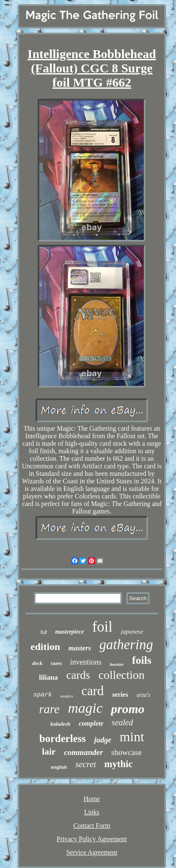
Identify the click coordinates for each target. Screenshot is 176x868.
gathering (126, 645)
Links (92, 812)
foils (142, 660)
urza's (143, 695)
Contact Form (92, 826)
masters (80, 648)
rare (50, 709)
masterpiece (69, 632)
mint (132, 737)
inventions (86, 662)
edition (45, 647)
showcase (126, 752)
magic (85, 708)
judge (103, 740)
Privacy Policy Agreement (92, 839)
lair (49, 751)
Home (92, 799)
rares (56, 663)
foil (102, 627)
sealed (122, 722)
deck (37, 663)
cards (78, 675)
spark (42, 695)
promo (128, 709)
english (59, 767)
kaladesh (61, 724)
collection (121, 675)
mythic (119, 764)
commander (83, 752)
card (93, 691)
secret (85, 764)
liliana (48, 677)
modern (67, 696)
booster (117, 664)
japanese (132, 632)
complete (91, 723)
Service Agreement (92, 852)
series (120, 695)
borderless (62, 738)
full (44, 632)
